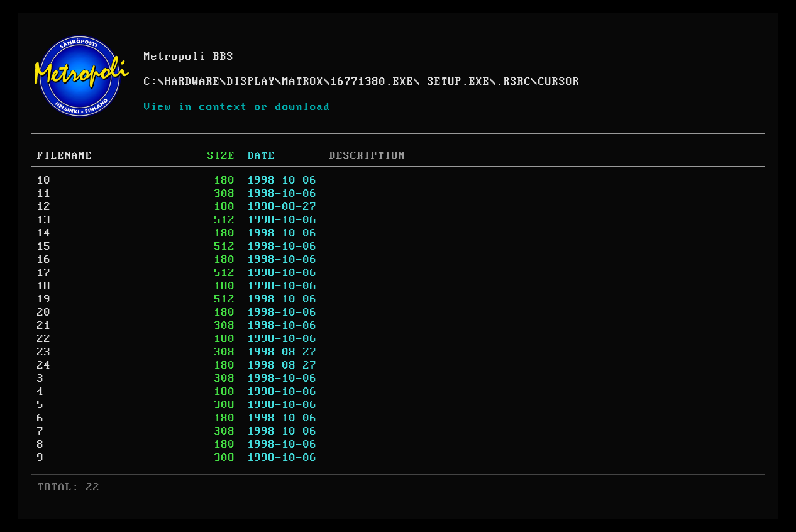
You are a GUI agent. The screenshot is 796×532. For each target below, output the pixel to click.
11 (44, 194)
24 (44, 365)
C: (151, 82)
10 (44, 180)
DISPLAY (251, 82)
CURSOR (559, 82)
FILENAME (65, 156)
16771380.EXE (372, 82)
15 (44, 247)
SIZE (221, 156)
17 (44, 273)
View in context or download (237, 107)
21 (44, 326)
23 (44, 352)
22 (44, 339)
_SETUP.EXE (455, 82)
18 (44, 286)
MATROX (303, 82)
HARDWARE (192, 82)
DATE (262, 156)
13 (44, 220)
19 (44, 299)
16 (44, 260)
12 (44, 207)
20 (44, 313)
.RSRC (514, 82)
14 (44, 233)
